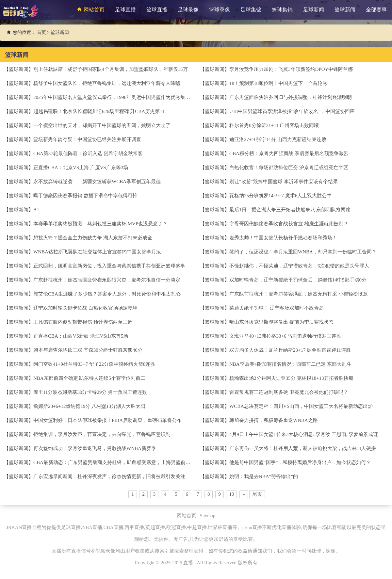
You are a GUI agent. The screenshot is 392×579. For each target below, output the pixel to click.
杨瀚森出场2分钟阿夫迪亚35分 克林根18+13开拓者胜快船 (291, 378)
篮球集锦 (282, 10)
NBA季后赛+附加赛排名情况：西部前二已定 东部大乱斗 (290, 364)
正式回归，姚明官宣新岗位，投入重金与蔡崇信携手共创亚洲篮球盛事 (109, 266)
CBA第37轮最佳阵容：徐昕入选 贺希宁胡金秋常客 (88, 153)
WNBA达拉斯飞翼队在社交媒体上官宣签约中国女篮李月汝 (97, 252)
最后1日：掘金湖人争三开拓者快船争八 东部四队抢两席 (290, 210)
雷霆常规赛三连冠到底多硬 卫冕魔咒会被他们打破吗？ (289, 392)
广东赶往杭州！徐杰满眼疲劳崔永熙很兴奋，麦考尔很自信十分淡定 (107, 280)
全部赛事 (376, 10)
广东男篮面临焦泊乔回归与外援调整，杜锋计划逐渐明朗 (291, 97)
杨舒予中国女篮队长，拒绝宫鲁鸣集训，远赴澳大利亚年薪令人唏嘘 (107, 83)
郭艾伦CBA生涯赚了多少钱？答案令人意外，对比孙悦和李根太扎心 (107, 294)
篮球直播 (157, 10)
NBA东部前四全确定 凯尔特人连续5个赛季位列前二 (89, 378)
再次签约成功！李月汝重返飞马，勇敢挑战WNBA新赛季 (95, 448)
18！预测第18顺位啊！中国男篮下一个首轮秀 (278, 83)
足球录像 (188, 10)
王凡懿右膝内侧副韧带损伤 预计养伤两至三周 (83, 322)
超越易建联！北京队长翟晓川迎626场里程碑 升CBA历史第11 (99, 111)
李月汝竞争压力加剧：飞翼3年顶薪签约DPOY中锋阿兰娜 (291, 69)
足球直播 (125, 10)
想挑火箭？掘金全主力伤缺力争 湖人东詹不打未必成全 (93, 238)
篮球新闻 (345, 10)
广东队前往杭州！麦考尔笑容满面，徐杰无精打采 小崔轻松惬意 (299, 294)
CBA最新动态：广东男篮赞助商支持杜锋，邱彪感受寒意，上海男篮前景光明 (117, 462)
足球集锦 (251, 10)
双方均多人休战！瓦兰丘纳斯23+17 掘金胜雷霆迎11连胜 (290, 350)
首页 (41, 32)
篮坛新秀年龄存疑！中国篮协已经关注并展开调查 (87, 139)
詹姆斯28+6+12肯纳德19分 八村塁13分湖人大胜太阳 (89, 406)
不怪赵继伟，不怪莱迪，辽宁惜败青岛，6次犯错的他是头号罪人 (299, 266)
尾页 (257, 494)
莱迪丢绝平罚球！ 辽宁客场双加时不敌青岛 (277, 308)
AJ (36, 210)
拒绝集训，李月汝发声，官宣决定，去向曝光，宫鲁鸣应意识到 (102, 434)
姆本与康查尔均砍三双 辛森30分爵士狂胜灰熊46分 (88, 350)
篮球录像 (220, 10)
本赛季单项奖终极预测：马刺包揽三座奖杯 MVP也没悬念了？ (100, 224)
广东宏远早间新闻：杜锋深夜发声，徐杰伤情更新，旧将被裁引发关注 (109, 476)
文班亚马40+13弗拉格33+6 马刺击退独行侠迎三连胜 (285, 336)
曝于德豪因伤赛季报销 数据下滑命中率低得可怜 (85, 196)
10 (231, 494)
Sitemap (208, 516)
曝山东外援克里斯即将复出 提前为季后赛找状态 (281, 322)
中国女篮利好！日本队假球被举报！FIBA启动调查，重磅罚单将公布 (107, 420)
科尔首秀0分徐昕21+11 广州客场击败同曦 (274, 125)
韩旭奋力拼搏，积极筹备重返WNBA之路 (274, 420)
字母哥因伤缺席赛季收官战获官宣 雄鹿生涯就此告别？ (289, 224)
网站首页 (90, 9)
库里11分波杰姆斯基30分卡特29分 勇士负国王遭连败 (90, 392)
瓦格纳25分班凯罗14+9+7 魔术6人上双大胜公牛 (280, 196)
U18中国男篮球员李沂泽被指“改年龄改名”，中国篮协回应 (292, 111)
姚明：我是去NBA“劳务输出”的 (264, 476)
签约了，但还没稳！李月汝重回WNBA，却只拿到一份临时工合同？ (303, 252)
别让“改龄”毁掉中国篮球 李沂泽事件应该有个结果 (284, 182)
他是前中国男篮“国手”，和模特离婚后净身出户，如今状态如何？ (300, 462)
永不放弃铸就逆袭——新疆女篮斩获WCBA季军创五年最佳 (97, 182)
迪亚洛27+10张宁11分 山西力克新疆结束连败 (278, 139)
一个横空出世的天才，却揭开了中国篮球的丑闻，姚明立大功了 (102, 125)
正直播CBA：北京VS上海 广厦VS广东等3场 (81, 168)
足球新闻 (314, 10)
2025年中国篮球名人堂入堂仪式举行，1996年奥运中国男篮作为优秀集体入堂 (117, 97)
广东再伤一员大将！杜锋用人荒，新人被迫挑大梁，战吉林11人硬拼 (303, 448)
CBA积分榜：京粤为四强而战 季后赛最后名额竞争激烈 (289, 153)
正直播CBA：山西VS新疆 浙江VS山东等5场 (81, 336)
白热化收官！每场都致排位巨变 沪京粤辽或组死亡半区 (289, 168)
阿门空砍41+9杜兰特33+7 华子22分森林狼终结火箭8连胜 (94, 364)
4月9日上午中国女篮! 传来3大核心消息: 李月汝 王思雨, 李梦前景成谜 (304, 434)
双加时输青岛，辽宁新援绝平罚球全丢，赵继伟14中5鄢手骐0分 (298, 280)
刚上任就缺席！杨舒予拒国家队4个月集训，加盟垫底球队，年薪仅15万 (111, 69)
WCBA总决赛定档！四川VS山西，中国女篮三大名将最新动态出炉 (301, 406)
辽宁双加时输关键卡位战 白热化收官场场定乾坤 (85, 308)
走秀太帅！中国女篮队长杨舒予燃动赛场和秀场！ (283, 238)
